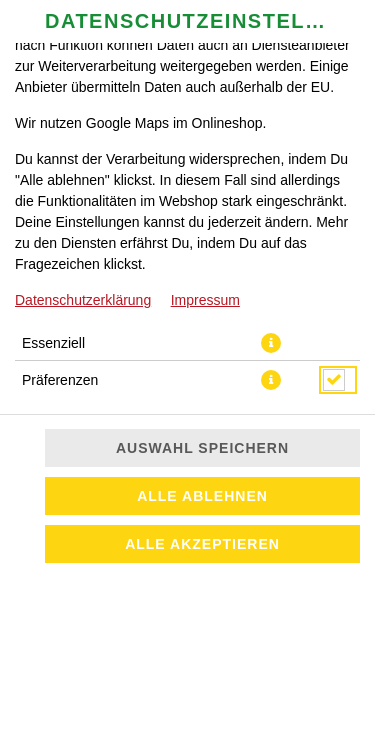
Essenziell (53, 343)
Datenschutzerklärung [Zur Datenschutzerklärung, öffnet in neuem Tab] (83, 300)
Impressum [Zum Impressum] (205, 300)
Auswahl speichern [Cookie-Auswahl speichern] (202, 448)
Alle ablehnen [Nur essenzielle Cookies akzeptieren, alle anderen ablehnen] (202, 496)
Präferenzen (60, 380)
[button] (271, 343)
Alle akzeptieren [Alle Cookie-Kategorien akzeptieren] (202, 544)
